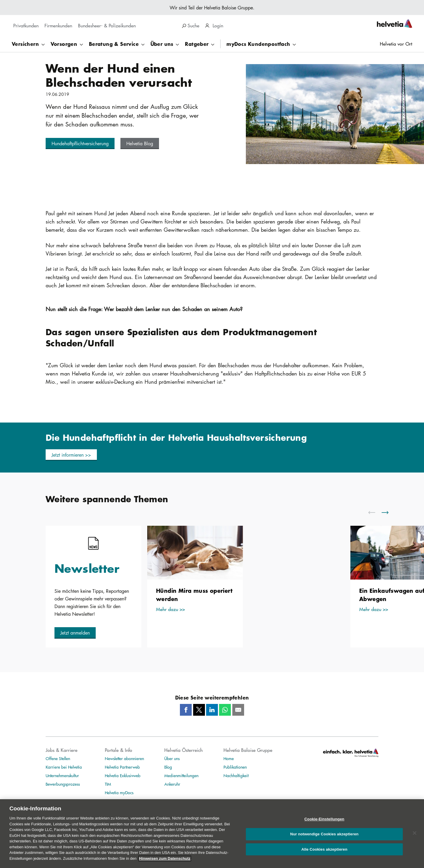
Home (229, 758)
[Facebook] (186, 710)
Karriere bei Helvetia (64, 767)
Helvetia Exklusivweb (123, 775)
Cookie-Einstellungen (324, 825)
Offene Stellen (58, 758)
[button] (80, 143)
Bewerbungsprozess (63, 784)
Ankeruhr (172, 784)
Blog (168, 767)
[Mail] (238, 710)
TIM (108, 784)
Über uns (172, 758)
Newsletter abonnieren (124, 758)
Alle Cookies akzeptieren (324, 855)
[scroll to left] (375, 513)
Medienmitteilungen (181, 775)
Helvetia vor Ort (396, 44)
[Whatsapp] (225, 710)
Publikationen (235, 767)
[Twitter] (199, 710)
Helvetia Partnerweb (122, 767)
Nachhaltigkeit (236, 775)
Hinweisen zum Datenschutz (165, 864)
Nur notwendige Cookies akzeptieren (324, 840)
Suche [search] (191, 25)
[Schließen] (415, 839)
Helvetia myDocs (119, 792)
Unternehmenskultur (62, 775)
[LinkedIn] (212, 710)
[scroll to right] (389, 513)
